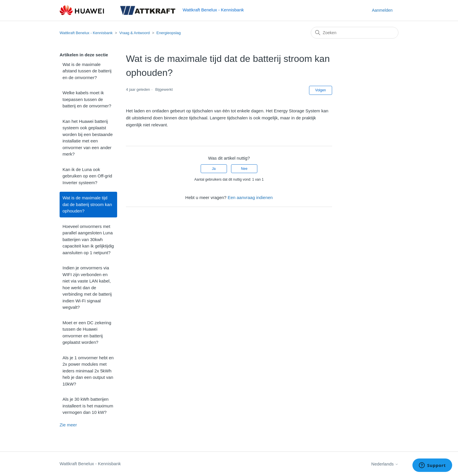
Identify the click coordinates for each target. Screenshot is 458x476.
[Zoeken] (355, 33)
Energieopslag (169, 33)
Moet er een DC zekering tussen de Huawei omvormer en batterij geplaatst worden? (87, 333)
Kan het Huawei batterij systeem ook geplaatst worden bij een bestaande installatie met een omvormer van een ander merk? (88, 138)
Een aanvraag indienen (250, 197)
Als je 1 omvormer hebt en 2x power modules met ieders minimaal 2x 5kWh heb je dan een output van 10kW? (88, 371)
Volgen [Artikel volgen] (321, 90)
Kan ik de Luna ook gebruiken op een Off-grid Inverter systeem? (87, 176)
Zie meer (68, 425)
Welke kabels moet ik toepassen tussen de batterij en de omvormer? (87, 99)
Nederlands (385, 464)
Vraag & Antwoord (134, 33)
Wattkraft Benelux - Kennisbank (86, 33)
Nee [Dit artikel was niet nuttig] (244, 169)
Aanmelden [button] (382, 10)
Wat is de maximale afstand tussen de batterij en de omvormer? (87, 71)
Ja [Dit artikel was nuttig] (214, 169)
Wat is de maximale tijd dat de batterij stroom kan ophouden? (87, 204)
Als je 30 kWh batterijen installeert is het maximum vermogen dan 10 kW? (88, 406)
